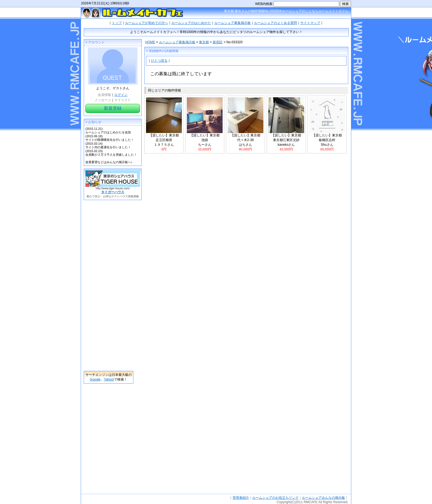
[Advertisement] (109, 285)
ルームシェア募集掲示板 (233, 23)
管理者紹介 (241, 498)
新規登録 (113, 108)
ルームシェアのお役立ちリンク (276, 498)
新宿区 (218, 42)
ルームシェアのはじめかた (191, 23)
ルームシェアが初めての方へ (147, 23)
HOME (150, 42)
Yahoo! (109, 379)
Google (95, 379)
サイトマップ (310, 23)
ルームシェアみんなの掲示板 (323, 498)
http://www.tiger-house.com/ (113, 188)
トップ (117, 23)
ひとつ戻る (159, 61)
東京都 (204, 42)
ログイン (121, 95)
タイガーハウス (113, 192)
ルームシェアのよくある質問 (276, 23)
